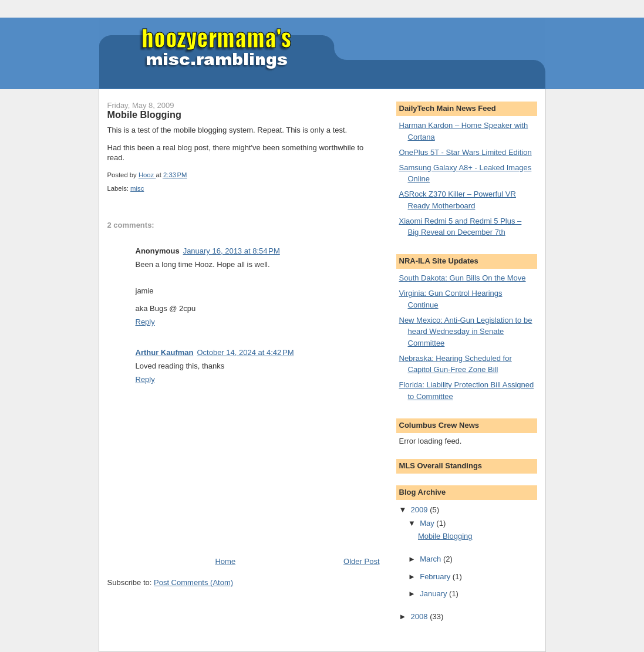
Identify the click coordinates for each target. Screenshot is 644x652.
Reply (145, 322)
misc (137, 188)
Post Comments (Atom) (193, 582)
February (436, 577)
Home (225, 561)
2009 (421, 510)
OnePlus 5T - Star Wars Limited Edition (466, 152)
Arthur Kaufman (165, 352)
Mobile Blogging (445, 536)
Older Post (361, 561)
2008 (421, 616)
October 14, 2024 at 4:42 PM (245, 352)
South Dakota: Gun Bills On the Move (463, 278)
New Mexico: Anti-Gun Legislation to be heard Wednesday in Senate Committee (466, 332)
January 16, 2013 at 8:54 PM (232, 251)
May (428, 523)
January (434, 594)
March (431, 559)
